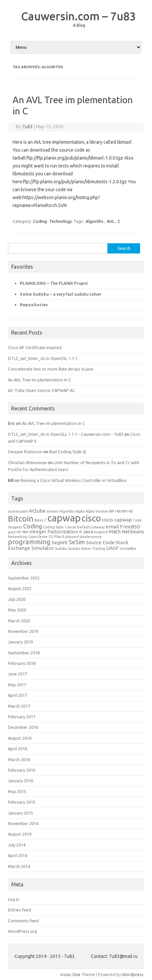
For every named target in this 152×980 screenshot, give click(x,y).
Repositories (34, 305)
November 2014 (23, 823)
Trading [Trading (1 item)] (99, 549)
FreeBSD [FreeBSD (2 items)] (130, 527)
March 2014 (19, 866)
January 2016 (20, 781)
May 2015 (17, 791)
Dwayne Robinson (25, 452)
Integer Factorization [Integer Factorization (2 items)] (54, 532)
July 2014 (17, 845)
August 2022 (20, 588)
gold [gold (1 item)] (12, 532)
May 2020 (17, 610)
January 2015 (20, 813)
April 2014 (18, 855)
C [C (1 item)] (45, 520)
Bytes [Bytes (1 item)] (39, 520)
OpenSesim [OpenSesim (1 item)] (38, 537)
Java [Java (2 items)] (88, 532)
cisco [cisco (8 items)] (91, 518)
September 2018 (24, 653)
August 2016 (20, 738)
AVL (111, 221)
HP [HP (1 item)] (19, 532)
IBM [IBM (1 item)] (25, 532)
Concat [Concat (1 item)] (70, 527)
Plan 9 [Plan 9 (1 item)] (59, 537)
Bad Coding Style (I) (68, 452)
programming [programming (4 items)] (29, 542)
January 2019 (20, 642)
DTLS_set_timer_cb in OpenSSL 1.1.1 (43, 358)
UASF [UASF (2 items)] (112, 548)
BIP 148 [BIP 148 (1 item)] (115, 511)
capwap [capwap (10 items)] (64, 518)
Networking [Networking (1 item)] (18, 537)
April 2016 (18, 749)
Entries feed (19, 910)
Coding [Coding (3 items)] (33, 526)
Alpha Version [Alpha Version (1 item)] (97, 511)
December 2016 (23, 727)
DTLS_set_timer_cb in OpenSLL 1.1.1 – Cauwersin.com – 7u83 (66, 434)
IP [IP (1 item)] (80, 532)
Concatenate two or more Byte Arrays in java (51, 369)
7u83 (27, 127)
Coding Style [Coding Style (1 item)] (53, 527)
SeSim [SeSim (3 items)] (77, 542)
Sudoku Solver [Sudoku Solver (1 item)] (80, 549)
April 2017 (18, 695)
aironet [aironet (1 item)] (53, 511)
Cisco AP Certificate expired (35, 347)
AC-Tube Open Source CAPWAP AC (41, 390)
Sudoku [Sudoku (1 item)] (61, 549)
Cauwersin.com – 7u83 (78, 16)
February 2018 (22, 663)
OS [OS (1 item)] (51, 537)
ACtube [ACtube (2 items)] (37, 511)
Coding (40, 221)
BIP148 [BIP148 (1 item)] (127, 511)
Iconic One (70, 974)
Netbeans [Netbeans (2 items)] (133, 532)
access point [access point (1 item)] (18, 511)
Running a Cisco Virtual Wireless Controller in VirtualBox (74, 480)
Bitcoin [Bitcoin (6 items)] (21, 519)
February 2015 (22, 802)
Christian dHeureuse (27, 462)
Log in (14, 899)
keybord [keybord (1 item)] (101, 532)
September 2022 (24, 578)
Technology (60, 221)
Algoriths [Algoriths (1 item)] (67, 511)
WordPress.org (22, 931)
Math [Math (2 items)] (115, 532)
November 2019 (23, 631)
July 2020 (17, 599)
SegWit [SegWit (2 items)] (60, 542)
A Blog (79, 25)
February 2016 (22, 770)
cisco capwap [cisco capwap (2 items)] (117, 520)
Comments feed (23, 921)
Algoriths (95, 221)
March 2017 (19, 706)
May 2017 (17, 685)
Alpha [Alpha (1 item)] (80, 511)
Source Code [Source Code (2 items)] (100, 542)
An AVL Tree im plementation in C (39, 380)
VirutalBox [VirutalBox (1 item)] (128, 549)
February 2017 (22, 717)
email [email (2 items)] (112, 527)
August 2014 (20, 834)
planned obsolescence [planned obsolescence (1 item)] (83, 537)
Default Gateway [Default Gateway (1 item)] (91, 527)
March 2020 (19, 621)
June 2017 (18, 674)
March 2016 (19, 759)
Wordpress (133, 974)
